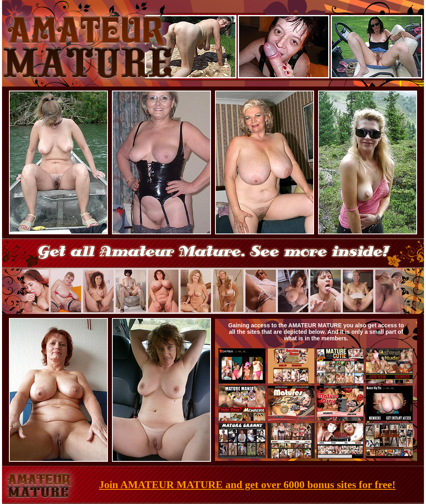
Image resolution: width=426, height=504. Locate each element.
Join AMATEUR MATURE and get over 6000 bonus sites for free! (247, 485)
